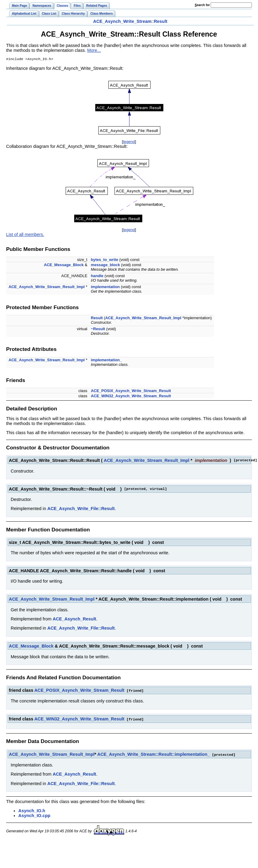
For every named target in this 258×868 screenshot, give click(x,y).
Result (161, 21)
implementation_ (107, 361)
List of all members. (25, 235)
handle (97, 276)
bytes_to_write (105, 260)
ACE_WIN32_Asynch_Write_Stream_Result (131, 396)
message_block (105, 265)
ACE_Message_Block (64, 265)
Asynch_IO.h (32, 810)
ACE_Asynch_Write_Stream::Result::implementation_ (154, 754)
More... (94, 50)
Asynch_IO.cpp (34, 815)
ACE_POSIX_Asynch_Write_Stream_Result (131, 391)
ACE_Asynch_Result (74, 620)
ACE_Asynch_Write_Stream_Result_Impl (47, 287)
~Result (98, 329)
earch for (202, 5)
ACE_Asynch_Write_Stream (122, 21)
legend (129, 142)
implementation (105, 287)
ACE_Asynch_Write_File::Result (81, 509)
